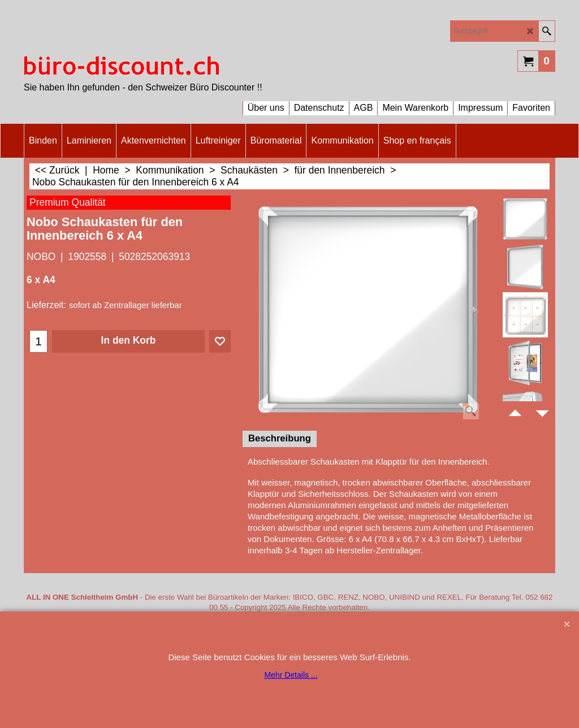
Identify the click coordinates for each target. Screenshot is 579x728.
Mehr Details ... (291, 675)
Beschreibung (280, 438)
